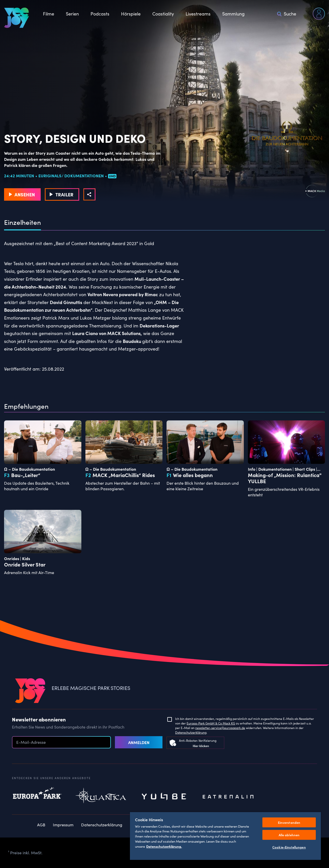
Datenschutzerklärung (191, 732)
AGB (41, 825)
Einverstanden (289, 822)
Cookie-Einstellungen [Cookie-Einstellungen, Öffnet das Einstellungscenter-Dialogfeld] (289, 847)
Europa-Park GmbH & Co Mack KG (211, 723)
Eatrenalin (228, 797)
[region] (225, 836)
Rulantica (101, 797)
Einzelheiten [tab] (23, 222)
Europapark (37, 797)
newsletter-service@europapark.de (220, 728)
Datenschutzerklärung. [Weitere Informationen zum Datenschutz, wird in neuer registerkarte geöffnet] (164, 846)
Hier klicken (201, 746)
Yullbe (164, 797)
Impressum (63, 825)
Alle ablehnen (289, 835)
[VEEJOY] (17, 18)
